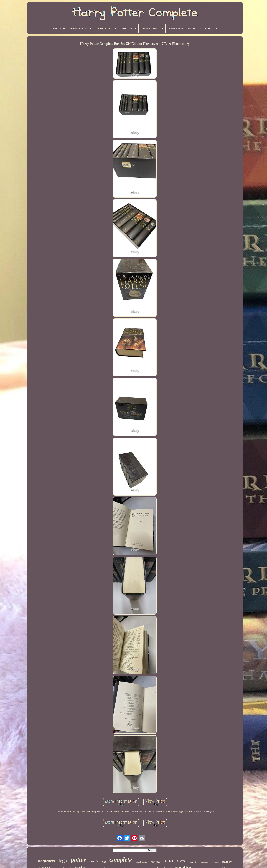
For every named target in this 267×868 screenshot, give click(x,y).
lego (63, 860)
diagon (227, 862)
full (104, 862)
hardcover (176, 860)
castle (94, 861)
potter (78, 860)
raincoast (156, 862)
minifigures (141, 862)
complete (121, 860)
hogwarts (46, 861)
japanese (215, 862)
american (204, 862)
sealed (193, 862)
